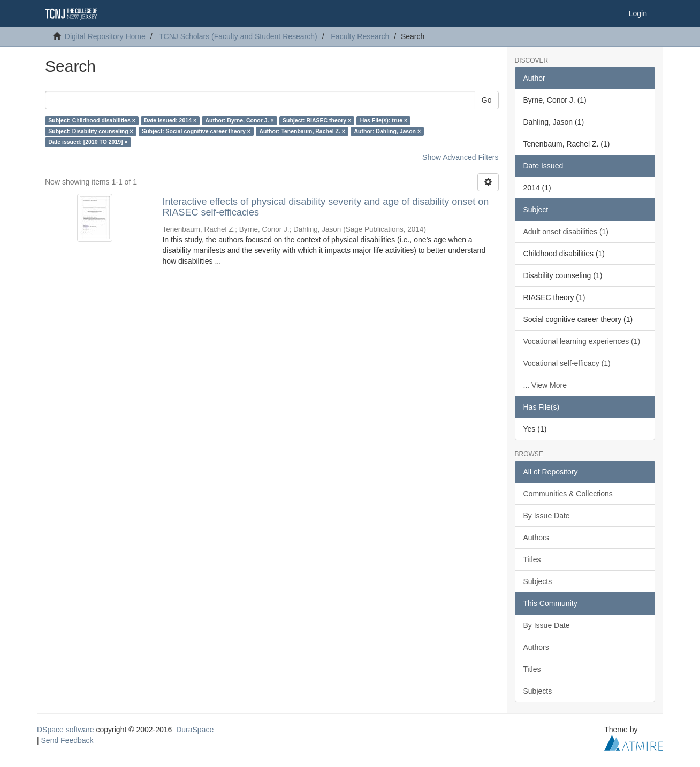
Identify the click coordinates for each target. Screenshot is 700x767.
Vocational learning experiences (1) (582, 341)
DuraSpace (195, 730)
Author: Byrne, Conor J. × (240, 120)
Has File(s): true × (384, 120)
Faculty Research (360, 36)
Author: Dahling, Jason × (387, 131)
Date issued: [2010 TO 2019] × (88, 142)
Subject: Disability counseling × (90, 131)
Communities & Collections (568, 494)
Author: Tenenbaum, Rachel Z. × (302, 131)
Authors (536, 538)
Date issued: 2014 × (170, 120)
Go (487, 100)
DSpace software (66, 730)
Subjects (538, 581)
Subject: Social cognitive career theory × (196, 131)
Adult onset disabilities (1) (566, 232)
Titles (532, 559)
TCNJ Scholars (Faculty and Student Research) (238, 36)
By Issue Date (547, 516)
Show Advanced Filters (460, 157)
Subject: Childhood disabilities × (92, 120)
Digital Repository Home (105, 36)
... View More (545, 385)
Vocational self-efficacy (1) (567, 363)
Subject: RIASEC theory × (317, 120)
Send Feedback (67, 740)
